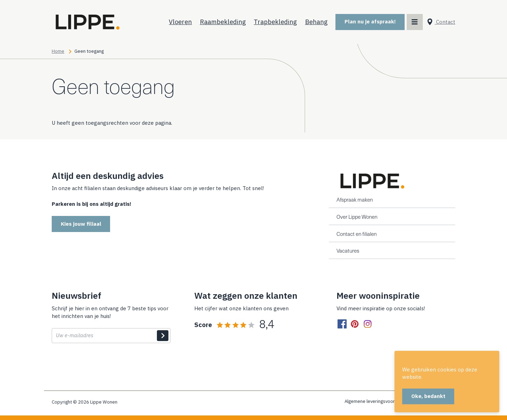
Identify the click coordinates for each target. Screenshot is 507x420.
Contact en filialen (357, 234)
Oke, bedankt (428, 396)
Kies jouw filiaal (81, 224)
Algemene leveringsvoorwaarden (379, 401)
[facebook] (342, 324)
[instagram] (368, 324)
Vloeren (180, 22)
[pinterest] (355, 324)
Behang (316, 22)
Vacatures (348, 251)
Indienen (163, 336)
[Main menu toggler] (415, 22)
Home (58, 51)
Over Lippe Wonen (357, 217)
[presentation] (105, 365)
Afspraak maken (355, 200)
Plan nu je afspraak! (370, 21)
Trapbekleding (275, 22)
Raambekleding (223, 22)
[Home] (87, 22)
